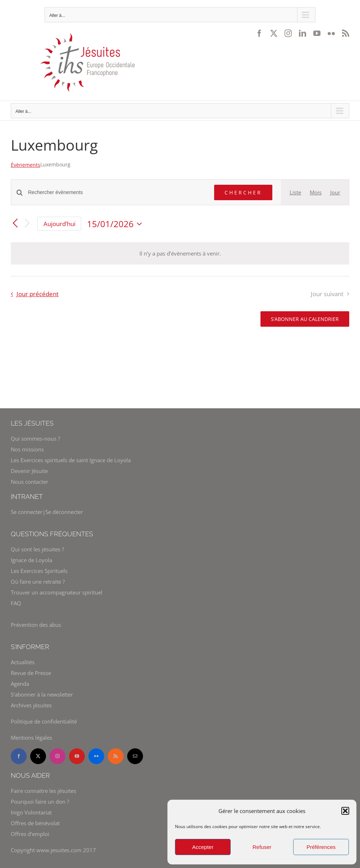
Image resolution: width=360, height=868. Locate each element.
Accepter (203, 847)
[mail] (135, 756)
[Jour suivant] (27, 224)
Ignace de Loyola (31, 560)
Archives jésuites (31, 705)
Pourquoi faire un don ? (40, 802)
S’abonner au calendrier (305, 319)
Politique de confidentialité (44, 721)
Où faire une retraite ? (38, 582)
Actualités (23, 662)
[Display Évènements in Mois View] (316, 192)
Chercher (243, 192)
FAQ (16, 603)
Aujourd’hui (59, 224)
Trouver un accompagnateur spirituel (57, 592)
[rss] (116, 756)
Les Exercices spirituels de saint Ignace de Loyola (71, 460)
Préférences (321, 847)
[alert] (180, 253)
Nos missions (27, 449)
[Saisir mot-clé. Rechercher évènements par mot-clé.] (117, 192)
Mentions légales (31, 738)
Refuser (262, 847)
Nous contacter (29, 482)
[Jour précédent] (15, 224)
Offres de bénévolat (35, 823)
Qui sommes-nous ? (35, 438)
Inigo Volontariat (31, 812)
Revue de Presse (31, 673)
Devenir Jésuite (29, 471)
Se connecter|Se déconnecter (47, 512)
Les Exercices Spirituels (39, 571)
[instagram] (57, 756)
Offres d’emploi (30, 834)
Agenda (20, 684)
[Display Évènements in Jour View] (335, 192)
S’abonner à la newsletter (42, 694)
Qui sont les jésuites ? (37, 549)
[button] (345, 811)
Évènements (26, 165)
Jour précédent (38, 294)
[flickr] (96, 756)
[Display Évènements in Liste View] (295, 192)
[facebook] (19, 756)
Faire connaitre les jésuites (43, 791)
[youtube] (77, 756)
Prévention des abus (36, 625)
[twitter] (38, 756)
